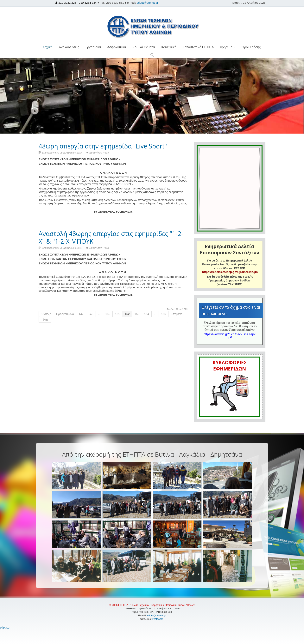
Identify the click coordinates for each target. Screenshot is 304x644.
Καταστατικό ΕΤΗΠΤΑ (198, 47)
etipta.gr (5, 627)
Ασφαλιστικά (117, 47)
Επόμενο (177, 314)
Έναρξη (46, 314)
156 (164, 314)
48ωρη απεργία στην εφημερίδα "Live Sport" (103, 146)
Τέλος (45, 320)
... (99, 314)
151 (117, 314)
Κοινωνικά (169, 47)
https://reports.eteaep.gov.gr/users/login (230, 272)
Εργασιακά (93, 47)
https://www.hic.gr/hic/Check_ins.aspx (230, 336)
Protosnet (158, 619)
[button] (152, 55)
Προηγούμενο (65, 314)
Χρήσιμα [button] (228, 47)
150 (108, 314)
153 (137, 314)
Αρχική (47, 47)
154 (147, 314)
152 (127, 314)
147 (81, 314)
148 (91, 314)
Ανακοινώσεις (69, 47)
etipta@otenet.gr (147, 3)
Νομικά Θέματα (143, 47)
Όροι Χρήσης (251, 47)
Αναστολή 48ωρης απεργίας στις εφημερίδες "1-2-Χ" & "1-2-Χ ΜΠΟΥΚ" (111, 237)
